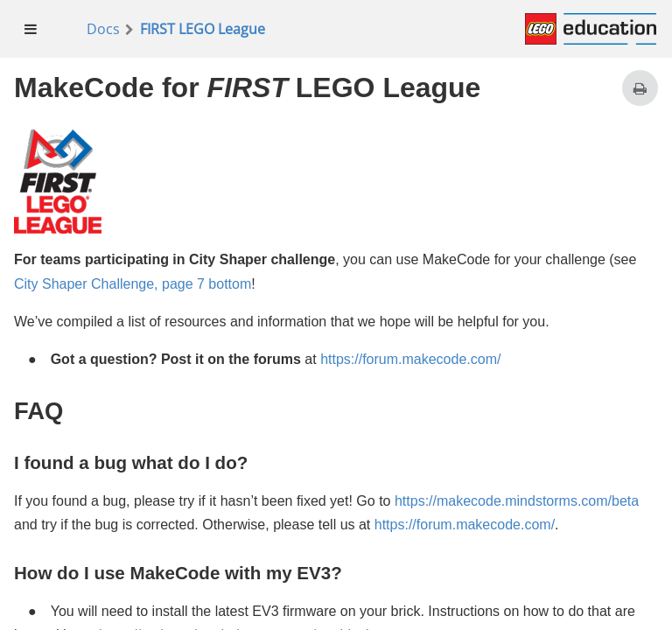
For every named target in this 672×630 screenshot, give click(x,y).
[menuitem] (31, 29)
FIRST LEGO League (203, 29)
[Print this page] (640, 88)
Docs (103, 29)
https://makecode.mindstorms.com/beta (517, 501)
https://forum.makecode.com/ (410, 359)
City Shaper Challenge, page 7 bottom (133, 284)
